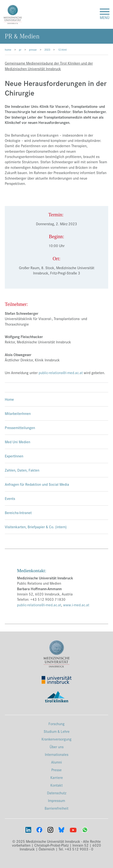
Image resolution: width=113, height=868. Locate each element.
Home (9, 399)
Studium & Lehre (57, 731)
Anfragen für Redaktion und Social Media (37, 484)
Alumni (56, 762)
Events (10, 498)
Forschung (56, 724)
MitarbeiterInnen (18, 413)
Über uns (57, 747)
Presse (56, 770)
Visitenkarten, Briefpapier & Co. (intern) (36, 527)
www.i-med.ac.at (76, 605)
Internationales (57, 754)
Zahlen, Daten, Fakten (22, 470)
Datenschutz (57, 793)
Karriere (57, 777)
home (8, 49)
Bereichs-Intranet (18, 513)
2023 (47, 49)
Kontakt (56, 785)
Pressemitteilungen (20, 428)
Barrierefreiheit (56, 808)
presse (33, 49)
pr (20, 49)
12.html (62, 49)
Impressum (56, 800)
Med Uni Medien (18, 442)
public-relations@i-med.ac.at (61, 373)
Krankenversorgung (56, 739)
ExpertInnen (14, 456)
